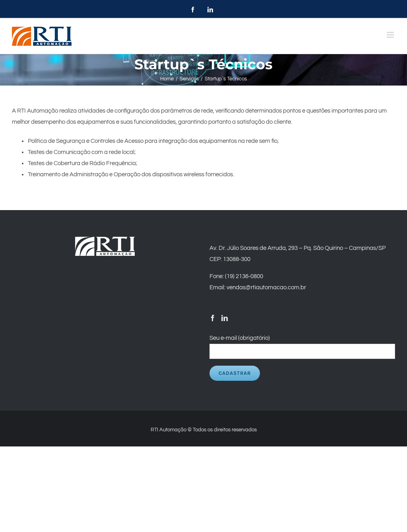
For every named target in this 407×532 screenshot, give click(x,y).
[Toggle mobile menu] (391, 35)
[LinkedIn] (225, 318)
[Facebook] (213, 318)
